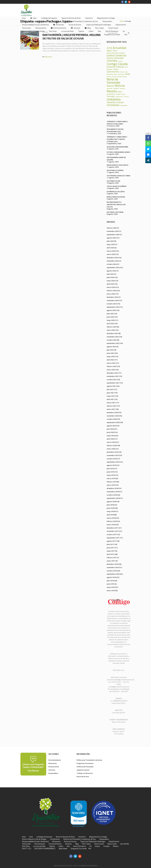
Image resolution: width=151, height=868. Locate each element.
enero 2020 (111, 449)
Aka (68, 846)
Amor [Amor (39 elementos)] (115, 51)
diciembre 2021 (112, 373)
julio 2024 (110, 274)
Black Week (63, 849)
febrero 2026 (112, 228)
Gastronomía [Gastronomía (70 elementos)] (113, 72)
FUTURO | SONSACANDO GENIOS (118, 152)
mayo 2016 (111, 587)
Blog (77, 844)
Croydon (106, 846)
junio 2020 (111, 432)
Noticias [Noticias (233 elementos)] (120, 86)
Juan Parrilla (125, 844)
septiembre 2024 (113, 267)
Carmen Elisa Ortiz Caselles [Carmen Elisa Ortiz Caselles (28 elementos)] (116, 53)
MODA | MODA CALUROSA (116, 197)
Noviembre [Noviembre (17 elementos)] (110, 89)
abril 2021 (110, 399)
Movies (116, 846)
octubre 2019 (112, 459)
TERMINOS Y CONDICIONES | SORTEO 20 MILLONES (117, 123)
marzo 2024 (111, 287)
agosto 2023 (111, 310)
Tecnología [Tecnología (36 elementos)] (111, 96)
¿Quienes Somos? (83, 770)
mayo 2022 (111, 356)
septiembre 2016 (113, 574)
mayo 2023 (111, 320)
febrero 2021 (112, 406)
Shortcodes (26, 844)
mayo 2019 (111, 475)
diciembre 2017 (112, 528)
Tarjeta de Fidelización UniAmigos (93, 842)
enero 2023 (111, 330)
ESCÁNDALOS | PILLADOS (116, 191)
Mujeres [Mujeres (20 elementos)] (109, 77)
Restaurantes (54, 767)
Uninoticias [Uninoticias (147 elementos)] (113, 105)
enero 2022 (111, 370)
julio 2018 (110, 505)
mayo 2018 (111, 511)
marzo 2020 (111, 442)
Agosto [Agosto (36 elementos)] (109, 51)
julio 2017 (110, 544)
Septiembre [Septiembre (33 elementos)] (111, 94)
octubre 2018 (112, 495)
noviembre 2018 (113, 492)
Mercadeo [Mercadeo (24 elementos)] (121, 74)
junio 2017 (111, 548)
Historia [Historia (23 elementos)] (122, 72)
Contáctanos (55, 839)
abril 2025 (110, 248)
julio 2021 (110, 389)
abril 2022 (110, 360)
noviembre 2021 (113, 376)
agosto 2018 (111, 501)
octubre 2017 (112, 534)
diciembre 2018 (112, 488)
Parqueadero (53, 773)
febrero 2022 (112, 366)
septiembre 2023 (113, 307)
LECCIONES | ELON (113, 181)
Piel (90, 849)
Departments (114, 842)
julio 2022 (110, 350)
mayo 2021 (111, 396)
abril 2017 (110, 554)
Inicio (24, 837)
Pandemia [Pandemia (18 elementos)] (122, 89)
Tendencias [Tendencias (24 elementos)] (119, 97)
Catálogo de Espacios (44, 837)
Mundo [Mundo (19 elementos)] (114, 77)
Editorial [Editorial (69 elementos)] (120, 67)
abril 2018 (110, 515)
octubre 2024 (112, 264)
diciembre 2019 (112, 452)
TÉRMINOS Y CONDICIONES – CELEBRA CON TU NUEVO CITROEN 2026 (117, 139)
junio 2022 (111, 353)
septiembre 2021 (113, 383)
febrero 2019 (112, 482)
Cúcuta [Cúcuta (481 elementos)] (123, 64)
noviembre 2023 (113, 300)
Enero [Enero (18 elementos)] (126, 67)
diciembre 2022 (112, 333)
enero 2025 (111, 254)
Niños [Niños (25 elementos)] (125, 77)
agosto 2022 (111, 347)
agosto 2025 (111, 238)
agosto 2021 (111, 386)
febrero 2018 (112, 521)
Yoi (90, 846)
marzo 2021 (111, 403)
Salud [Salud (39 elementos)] (120, 92)
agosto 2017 (111, 541)
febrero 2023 (112, 327)
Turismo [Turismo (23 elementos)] (126, 97)
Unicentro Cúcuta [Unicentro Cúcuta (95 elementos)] (115, 102)
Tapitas (52, 846)
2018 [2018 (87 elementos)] (109, 48)
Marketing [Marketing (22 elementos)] (110, 74)
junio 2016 (111, 584)
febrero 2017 (112, 557)
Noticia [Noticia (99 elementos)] (110, 86)
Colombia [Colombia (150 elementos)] (112, 61)
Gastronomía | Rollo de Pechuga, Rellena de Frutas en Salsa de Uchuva (72, 37)
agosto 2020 (111, 426)
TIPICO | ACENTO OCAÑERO (117, 186)
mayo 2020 (111, 436)
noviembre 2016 (113, 567)
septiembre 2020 (113, 422)
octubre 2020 (112, 419)
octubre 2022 (112, 340)
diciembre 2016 (112, 564)
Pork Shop (26, 846)
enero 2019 (111, 485)
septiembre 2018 (113, 498)
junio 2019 (111, 472)
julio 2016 (110, 581)
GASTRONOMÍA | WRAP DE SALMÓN (116, 159)
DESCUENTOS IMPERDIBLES (45, 849)
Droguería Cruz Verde (79, 849)
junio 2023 (111, 317)
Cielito (61, 846)
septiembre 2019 (113, 462)
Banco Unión (112, 844)
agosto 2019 (111, 465)
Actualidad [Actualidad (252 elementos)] (119, 48)
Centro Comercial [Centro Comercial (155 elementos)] (117, 56)
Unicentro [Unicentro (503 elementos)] (114, 99)
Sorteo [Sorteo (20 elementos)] (123, 94)
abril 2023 (110, 323)
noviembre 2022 (113, 337)
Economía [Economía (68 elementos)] (111, 67)
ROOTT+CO (27, 849)
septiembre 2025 (113, 234)
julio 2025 (110, 241)
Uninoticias (48, 57)
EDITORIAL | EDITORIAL (115, 212)
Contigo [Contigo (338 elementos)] (112, 64)
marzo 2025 (111, 251)
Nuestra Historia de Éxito (65, 837)
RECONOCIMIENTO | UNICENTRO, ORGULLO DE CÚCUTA (116, 204)
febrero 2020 (112, 445)
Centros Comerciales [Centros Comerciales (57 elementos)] (115, 58)
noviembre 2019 (113, 455)
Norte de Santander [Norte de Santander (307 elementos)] (114, 81)
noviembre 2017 (113, 531)
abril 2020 (110, 439)
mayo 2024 (111, 281)
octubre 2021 (112, 379)
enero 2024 (111, 294)
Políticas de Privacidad (85, 767)
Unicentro (82, 837)
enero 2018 (111, 525)
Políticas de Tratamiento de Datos (89, 760)
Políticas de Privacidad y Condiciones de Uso (80, 839)
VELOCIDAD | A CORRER (115, 170)
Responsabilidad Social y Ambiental (35, 842)
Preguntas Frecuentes (85, 763)
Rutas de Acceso (83, 776)
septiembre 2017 (113, 538)
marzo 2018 (111, 518)
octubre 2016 (112, 571)
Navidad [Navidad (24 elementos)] (120, 77)
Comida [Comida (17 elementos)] (120, 61)
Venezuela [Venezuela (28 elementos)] (124, 105)
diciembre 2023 (112, 297)
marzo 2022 (111, 363)
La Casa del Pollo (39, 846)
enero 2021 (111, 409)
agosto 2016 (111, 577)
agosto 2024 (111, 271)
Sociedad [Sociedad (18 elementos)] (118, 94)
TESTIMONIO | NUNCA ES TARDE (119, 176)
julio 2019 (110, 468)
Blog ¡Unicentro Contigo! (98, 837)
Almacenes (53, 763)
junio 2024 (111, 277)
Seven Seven (99, 844)
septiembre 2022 (113, 343)
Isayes (97, 846)
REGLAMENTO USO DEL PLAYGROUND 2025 (115, 130)
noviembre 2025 (113, 231)
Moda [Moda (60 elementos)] (128, 74)
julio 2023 (110, 314)
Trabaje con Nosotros (85, 773)
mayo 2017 (111, 551)
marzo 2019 (111, 478)
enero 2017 (111, 561)
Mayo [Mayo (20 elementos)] (115, 74)
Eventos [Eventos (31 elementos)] (110, 69)
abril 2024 (110, 284)
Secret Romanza (79, 846)
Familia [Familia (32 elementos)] (116, 69)
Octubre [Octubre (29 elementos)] (116, 89)
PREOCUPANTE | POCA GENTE (118, 165)
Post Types (86, 844)
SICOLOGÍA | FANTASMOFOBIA (117, 147)
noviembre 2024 (113, 261)
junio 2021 (111, 393)
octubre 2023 (112, 304)
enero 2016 (111, 590)
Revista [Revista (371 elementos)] (112, 91)
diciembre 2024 (112, 258)
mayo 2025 (111, 244)
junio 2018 (111, 508)
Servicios (52, 770)
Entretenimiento (55, 760)
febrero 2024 (112, 290)
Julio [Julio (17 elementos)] (126, 72)
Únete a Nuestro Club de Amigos (34, 839)
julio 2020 (110, 429)
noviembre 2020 (113, 416)
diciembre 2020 (112, 412)
